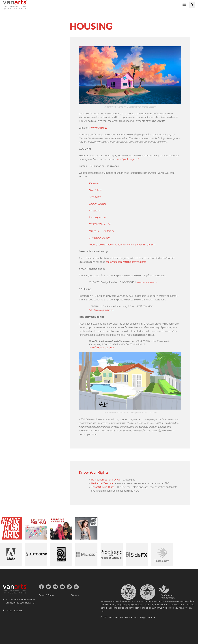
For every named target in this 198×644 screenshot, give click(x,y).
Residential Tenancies (103, 483)
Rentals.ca (94, 211)
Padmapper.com (97, 217)
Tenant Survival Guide (103, 487)
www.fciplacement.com (101, 348)
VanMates (94, 183)
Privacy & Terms (46, 595)
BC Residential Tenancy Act (106, 480)
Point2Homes (96, 190)
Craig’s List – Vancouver (101, 231)
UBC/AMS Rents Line (100, 224)
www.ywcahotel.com (147, 282)
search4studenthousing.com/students (126, 262)
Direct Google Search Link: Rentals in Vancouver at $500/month (122, 245)
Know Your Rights (98, 128)
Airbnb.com (95, 197)
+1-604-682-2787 (15, 611)
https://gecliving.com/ (127, 159)
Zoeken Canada (97, 204)
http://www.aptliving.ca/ (101, 310)
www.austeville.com (99, 238)
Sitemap (75, 595)
